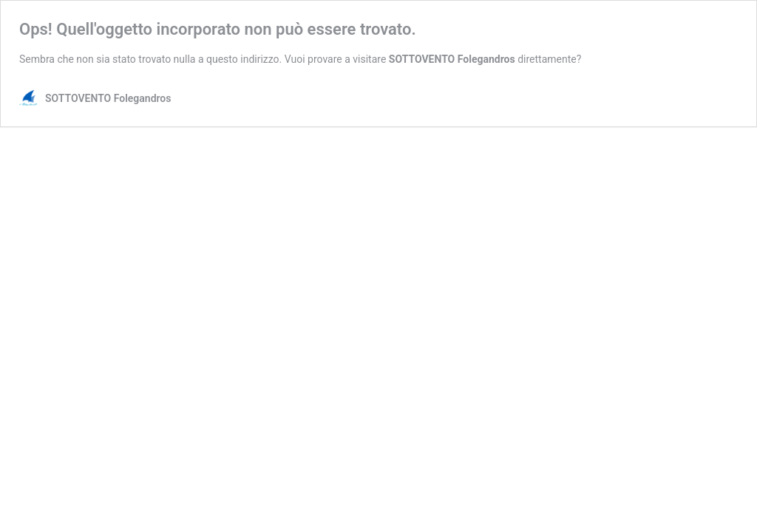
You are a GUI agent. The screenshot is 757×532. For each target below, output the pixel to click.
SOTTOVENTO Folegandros (452, 59)
